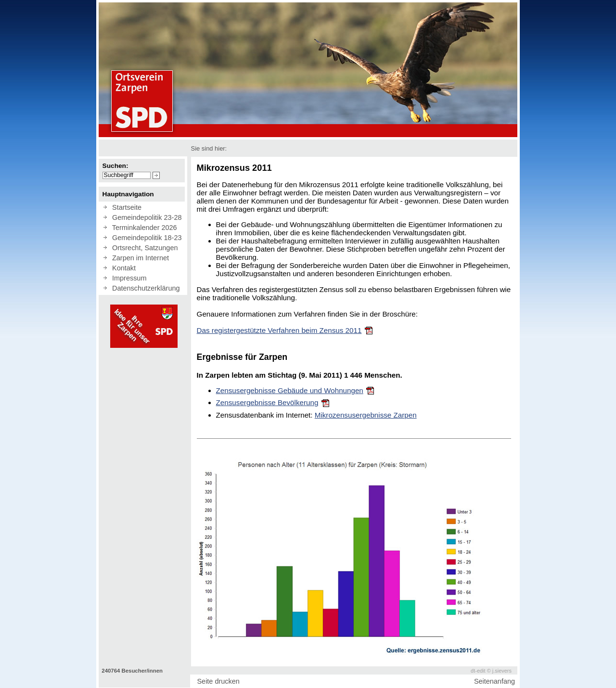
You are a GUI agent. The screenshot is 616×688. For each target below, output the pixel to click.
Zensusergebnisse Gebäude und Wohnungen (290, 390)
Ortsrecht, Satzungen (143, 248)
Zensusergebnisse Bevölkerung (267, 402)
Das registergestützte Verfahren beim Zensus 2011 (279, 330)
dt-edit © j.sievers (491, 671)
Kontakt (122, 268)
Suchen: (115, 166)
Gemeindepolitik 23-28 (145, 217)
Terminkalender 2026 (143, 228)
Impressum (127, 278)
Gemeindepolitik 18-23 (145, 238)
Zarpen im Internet (139, 258)
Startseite (125, 207)
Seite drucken (218, 681)
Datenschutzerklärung (144, 288)
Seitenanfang (494, 681)
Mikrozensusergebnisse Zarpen (366, 415)
